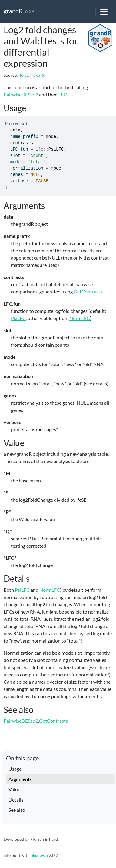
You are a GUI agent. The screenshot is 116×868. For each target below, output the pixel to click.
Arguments (20, 779)
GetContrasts (88, 291)
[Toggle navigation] (104, 12)
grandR (13, 11)
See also (17, 810)
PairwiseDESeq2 (21, 94)
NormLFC (80, 318)
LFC (63, 94)
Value (14, 789)
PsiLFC (56, 149)
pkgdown (39, 855)
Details (16, 800)
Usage (15, 769)
